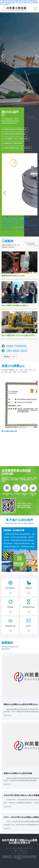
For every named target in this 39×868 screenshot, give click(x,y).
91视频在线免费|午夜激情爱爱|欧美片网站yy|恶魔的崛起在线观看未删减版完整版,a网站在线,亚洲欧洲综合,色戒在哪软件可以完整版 (19, 3)
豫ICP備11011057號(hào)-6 (27, 858)
